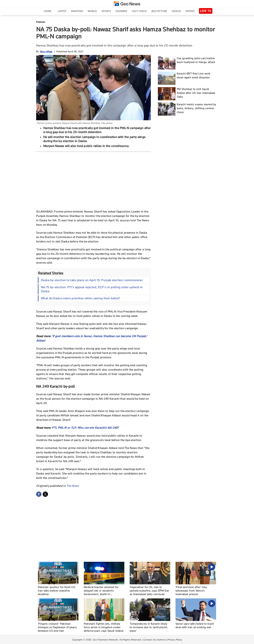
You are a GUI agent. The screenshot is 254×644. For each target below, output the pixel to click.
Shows (190, 11)
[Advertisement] (93, 180)
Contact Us (149, 640)
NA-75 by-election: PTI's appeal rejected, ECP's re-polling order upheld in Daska (92, 289)
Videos (176, 11)
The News (73, 486)
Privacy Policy (175, 640)
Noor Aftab (46, 51)
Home (48, 11)
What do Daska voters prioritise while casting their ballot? (81, 298)
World (92, 11)
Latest (62, 11)
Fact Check (139, 11)
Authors (161, 640)
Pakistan (77, 11)
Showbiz (121, 11)
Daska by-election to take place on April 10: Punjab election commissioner (92, 280)
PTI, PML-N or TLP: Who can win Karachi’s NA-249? (85, 428)
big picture (159, 11)
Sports (106, 11)
